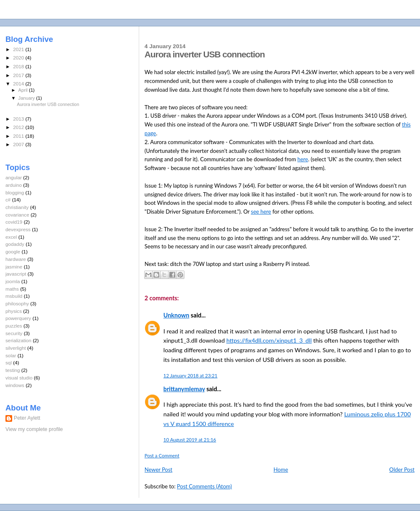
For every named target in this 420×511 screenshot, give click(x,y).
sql (9, 363)
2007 (19, 144)
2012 (19, 127)
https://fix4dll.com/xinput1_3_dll (269, 340)
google (13, 252)
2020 (19, 58)
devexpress (18, 229)
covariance (17, 215)
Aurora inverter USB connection (48, 104)
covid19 (14, 222)
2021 (19, 49)
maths (12, 289)
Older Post (402, 470)
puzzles (14, 326)
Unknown (176, 315)
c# (8, 200)
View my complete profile (34, 429)
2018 (19, 66)
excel (11, 237)
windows (15, 385)
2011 (19, 136)
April (24, 90)
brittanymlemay (184, 389)
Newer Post (158, 470)
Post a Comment (162, 456)
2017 (19, 75)
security (14, 333)
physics (14, 311)
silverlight (16, 348)
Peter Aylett (27, 418)
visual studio (19, 378)
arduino (14, 185)
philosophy (17, 303)
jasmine (14, 267)
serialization (18, 340)
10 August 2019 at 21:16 (190, 440)
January (27, 98)
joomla (13, 281)
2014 (19, 84)
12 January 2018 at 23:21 (191, 376)
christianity (17, 207)
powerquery (18, 318)
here (303, 159)
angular (14, 177)
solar (11, 355)
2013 (19, 119)
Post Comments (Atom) (204, 486)
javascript (16, 274)
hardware (16, 259)
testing (13, 370)
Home (281, 470)
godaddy (15, 244)
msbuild (14, 296)
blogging (15, 192)
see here (261, 212)
